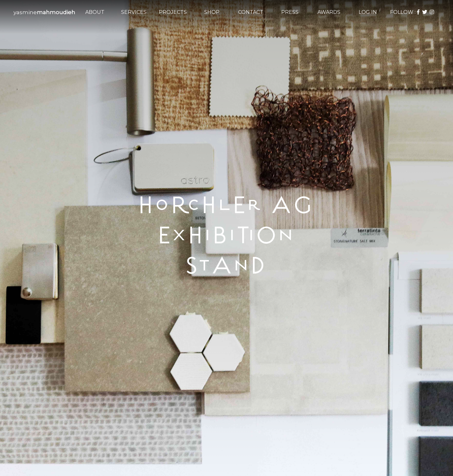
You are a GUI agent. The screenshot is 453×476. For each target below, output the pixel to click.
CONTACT (251, 12)
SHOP (212, 12)
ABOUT (95, 12)
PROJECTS (173, 12)
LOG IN (368, 12)
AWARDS (329, 12)
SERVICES (134, 12)
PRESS (290, 12)
